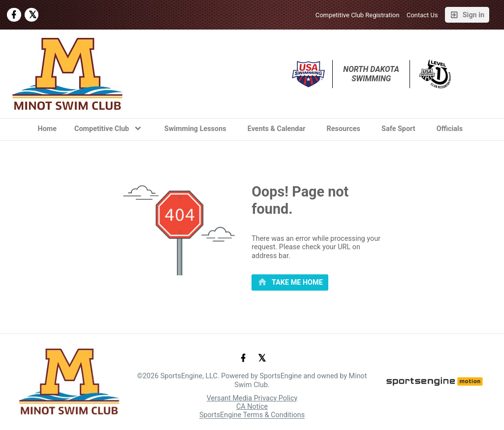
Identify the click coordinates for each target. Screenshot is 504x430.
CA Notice (252, 407)
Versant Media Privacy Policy (252, 398)
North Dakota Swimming (372, 74)
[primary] (290, 283)
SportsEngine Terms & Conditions (252, 415)
